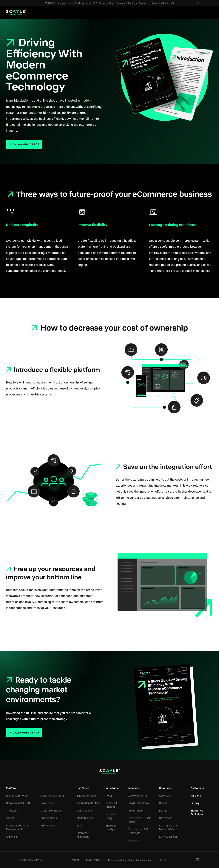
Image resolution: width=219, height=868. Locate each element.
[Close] (198, 3)
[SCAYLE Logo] (16, 13)
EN (163, 860)
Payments (47, 803)
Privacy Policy (93, 860)
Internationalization (88, 803)
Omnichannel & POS (18, 803)
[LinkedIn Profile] (198, 860)
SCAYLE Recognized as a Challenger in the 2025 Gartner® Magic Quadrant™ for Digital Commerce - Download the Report (111, 3)
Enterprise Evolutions (197, 812)
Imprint (75, 860)
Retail (109, 796)
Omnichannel (85, 810)
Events (163, 810)
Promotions (47, 825)
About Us (164, 796)
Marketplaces (85, 818)
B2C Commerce (86, 796)
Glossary (133, 840)
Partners (196, 796)
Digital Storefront (51, 810)
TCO (79, 825)
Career (163, 803)
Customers (197, 788)
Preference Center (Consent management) (130, 860)
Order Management (52, 796)
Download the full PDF (25, 144)
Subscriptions (49, 818)
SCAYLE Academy (138, 803)
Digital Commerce (17, 796)
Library (195, 803)
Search (10, 818)
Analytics (11, 837)
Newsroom (166, 818)
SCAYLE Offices (168, 837)
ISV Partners (135, 810)
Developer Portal (138, 796)
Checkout (12, 810)
